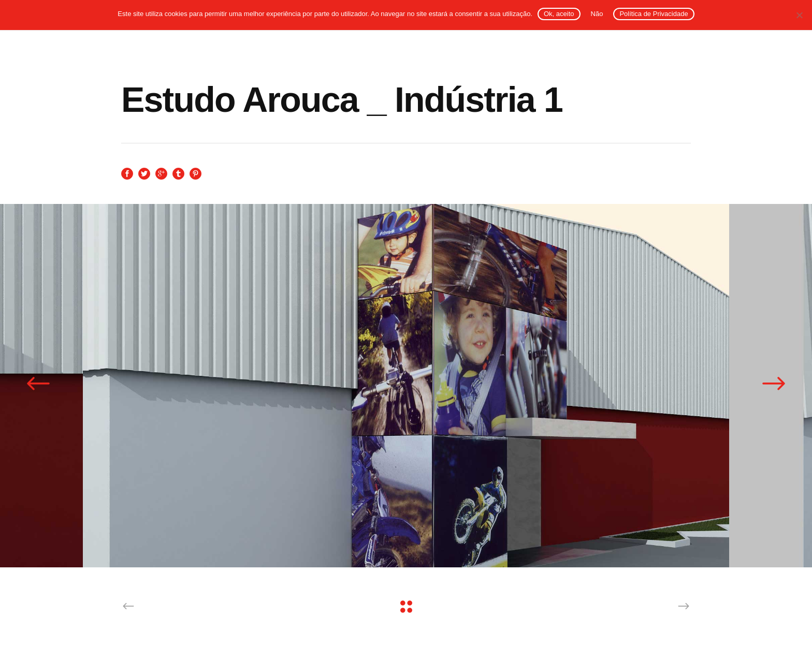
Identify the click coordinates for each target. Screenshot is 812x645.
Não (597, 14)
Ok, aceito (559, 14)
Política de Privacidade (654, 14)
